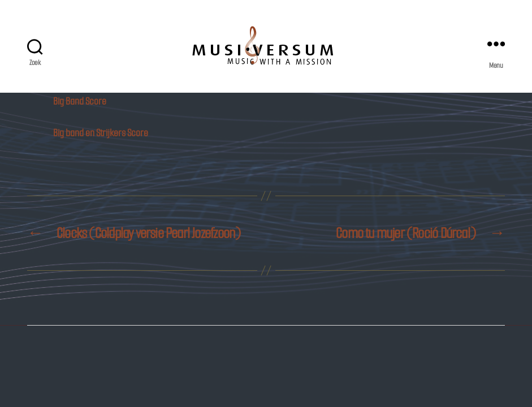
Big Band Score (80, 101)
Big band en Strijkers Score (101, 133)
